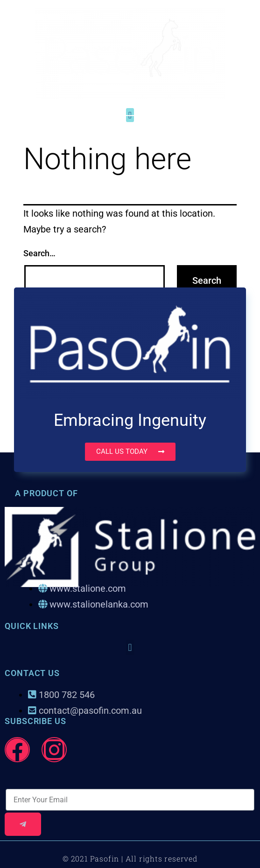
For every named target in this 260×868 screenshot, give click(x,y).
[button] (130, 647)
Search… (39, 253)
